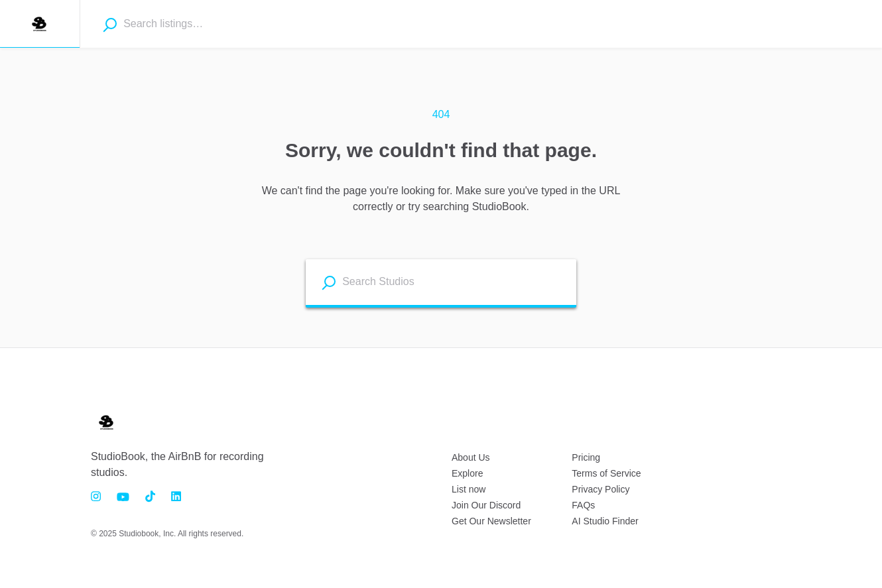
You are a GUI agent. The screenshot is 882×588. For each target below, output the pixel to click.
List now (469, 489)
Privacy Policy (600, 489)
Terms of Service (606, 473)
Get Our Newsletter (491, 521)
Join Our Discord (486, 505)
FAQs (583, 505)
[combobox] (200, 24)
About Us (471, 457)
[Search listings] (329, 283)
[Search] (110, 25)
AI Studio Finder (605, 521)
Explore (467, 473)
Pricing (586, 457)
